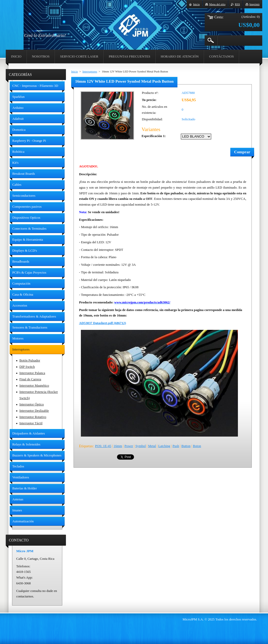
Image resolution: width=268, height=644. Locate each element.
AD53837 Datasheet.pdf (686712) (103, 323)
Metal (152, 446)
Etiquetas (86, 446)
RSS (237, 4)
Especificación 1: (154, 136)
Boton (197, 446)
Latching (164, 446)
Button (186, 446)
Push (176, 446)
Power (129, 446)
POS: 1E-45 (103, 446)
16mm (118, 446)
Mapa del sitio (217, 4)
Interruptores (90, 71)
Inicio (74, 71)
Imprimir (255, 4)
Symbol (141, 446)
